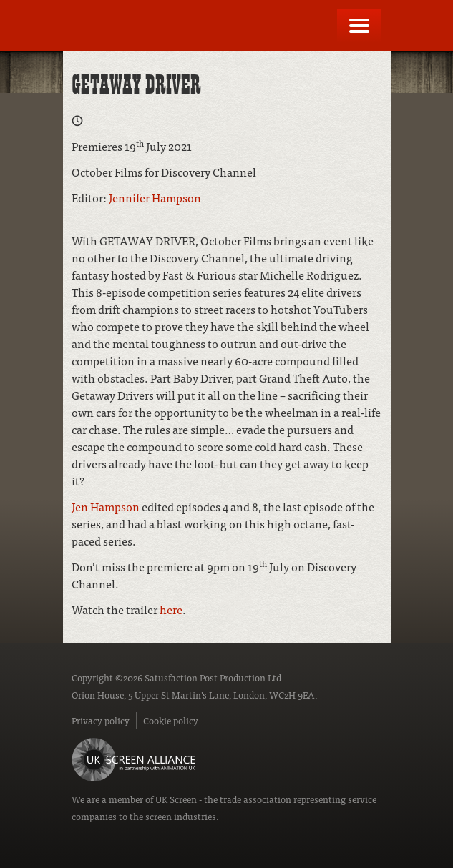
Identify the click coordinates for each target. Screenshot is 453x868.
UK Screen (176, 799)
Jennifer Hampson (155, 197)
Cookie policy (171, 720)
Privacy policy (101, 720)
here (171, 609)
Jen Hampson (106, 506)
